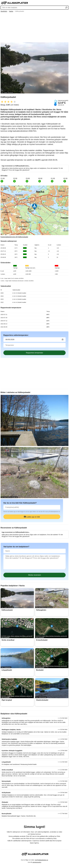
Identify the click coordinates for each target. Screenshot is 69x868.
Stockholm (4, 11)
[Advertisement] (34, 27)
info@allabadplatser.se (42, 860)
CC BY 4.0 (15, 497)
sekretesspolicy (37, 862)
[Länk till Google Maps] (34, 212)
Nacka (11, 11)
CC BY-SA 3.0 (11, 445)
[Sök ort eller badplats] (66, 8)
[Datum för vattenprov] (34, 340)
